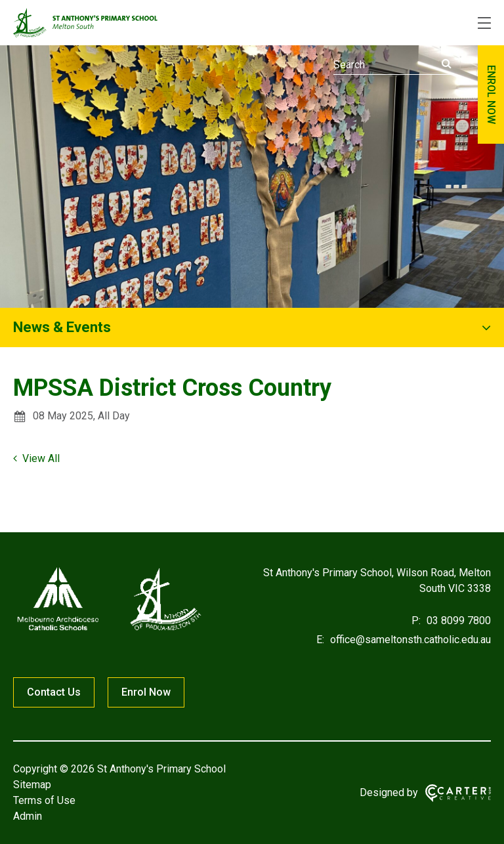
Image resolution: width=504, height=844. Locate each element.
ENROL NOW (491, 95)
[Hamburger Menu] (484, 23)
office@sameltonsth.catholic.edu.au (409, 640)
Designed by (389, 792)
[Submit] (447, 64)
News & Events (62, 327)
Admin (28, 816)
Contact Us (54, 692)
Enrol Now (146, 692)
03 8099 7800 (457, 621)
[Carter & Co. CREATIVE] (458, 793)
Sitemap (32, 785)
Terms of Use (44, 800)
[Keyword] (392, 65)
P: (416, 621)
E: (320, 640)
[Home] (109, 630)
